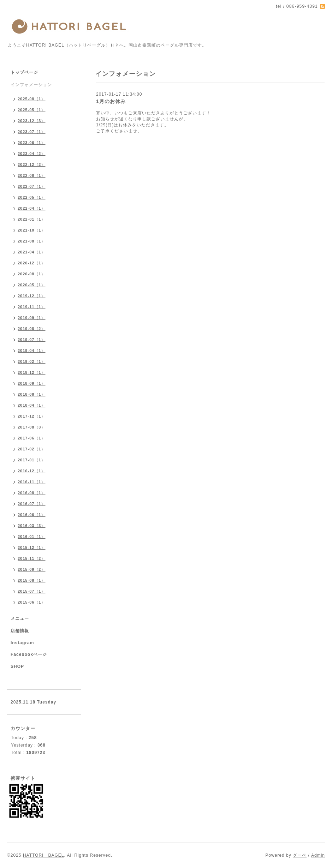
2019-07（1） (32, 340)
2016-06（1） (32, 515)
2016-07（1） (32, 504)
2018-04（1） (32, 405)
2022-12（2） (32, 164)
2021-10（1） (32, 230)
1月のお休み (111, 101)
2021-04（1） (32, 252)
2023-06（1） (32, 143)
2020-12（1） (32, 263)
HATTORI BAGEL (44, 855)
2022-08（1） (32, 175)
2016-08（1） (32, 493)
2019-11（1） (32, 307)
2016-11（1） (32, 482)
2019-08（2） (32, 329)
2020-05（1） (32, 285)
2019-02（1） (32, 361)
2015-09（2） (32, 569)
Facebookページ (29, 654)
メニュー (20, 618)
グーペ (300, 855)
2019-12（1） (32, 296)
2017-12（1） (32, 416)
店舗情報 (20, 631)
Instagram (22, 643)
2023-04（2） (32, 154)
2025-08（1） (32, 99)
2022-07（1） (32, 186)
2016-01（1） (32, 537)
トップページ (24, 72)
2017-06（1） (32, 438)
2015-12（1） (32, 547)
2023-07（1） (32, 132)
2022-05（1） (32, 197)
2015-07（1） (32, 591)
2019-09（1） (32, 318)
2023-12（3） (32, 121)
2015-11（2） (32, 558)
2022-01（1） (32, 219)
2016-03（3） (32, 526)
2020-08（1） (32, 274)
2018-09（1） (32, 383)
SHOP (17, 666)
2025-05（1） (32, 110)
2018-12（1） (32, 372)
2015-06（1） (32, 602)
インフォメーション (31, 85)
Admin (318, 855)
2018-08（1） (32, 394)
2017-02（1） (32, 449)
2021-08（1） (32, 241)
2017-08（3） (32, 427)
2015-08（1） (32, 580)
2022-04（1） (32, 208)
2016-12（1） (32, 471)
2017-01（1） (32, 460)
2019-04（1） (32, 351)
